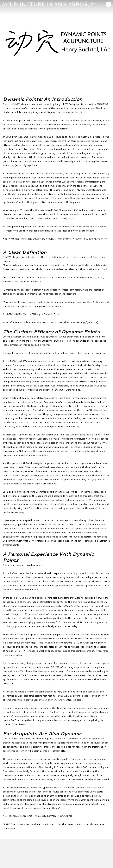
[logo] (50, 4)
